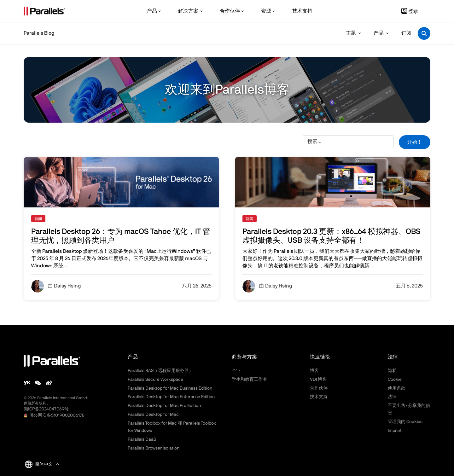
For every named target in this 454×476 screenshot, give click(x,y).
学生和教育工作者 (249, 380)
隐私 (392, 371)
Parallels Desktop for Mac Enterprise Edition (171, 397)
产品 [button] (379, 33)
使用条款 (397, 388)
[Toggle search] (424, 33)
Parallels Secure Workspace (155, 380)
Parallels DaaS (142, 439)
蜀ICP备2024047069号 (46, 409)
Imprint (395, 431)
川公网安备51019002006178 (57, 415)
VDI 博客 (318, 380)
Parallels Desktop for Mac (153, 415)
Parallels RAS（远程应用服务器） (160, 371)
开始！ (415, 142)
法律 (392, 397)
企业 (236, 371)
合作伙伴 (319, 388)
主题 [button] (351, 33)
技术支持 (319, 397)
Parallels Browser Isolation (154, 448)
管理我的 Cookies (405, 422)
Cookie (395, 380)
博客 (314, 371)
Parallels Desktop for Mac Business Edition (170, 388)
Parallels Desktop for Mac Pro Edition (164, 406)
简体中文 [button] (39, 464)
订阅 (406, 33)
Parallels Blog (39, 33)
